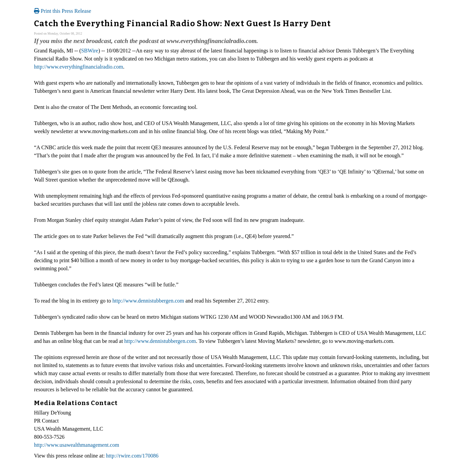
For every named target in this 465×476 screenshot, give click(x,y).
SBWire (90, 51)
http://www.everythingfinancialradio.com (79, 67)
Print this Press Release (63, 11)
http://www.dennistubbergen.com (148, 301)
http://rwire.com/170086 (132, 456)
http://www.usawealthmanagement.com (77, 445)
